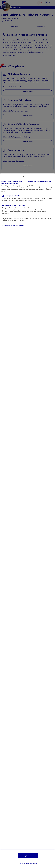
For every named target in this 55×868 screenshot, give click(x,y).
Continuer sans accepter (28, 177)
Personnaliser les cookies (29, 863)
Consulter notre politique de (14, 225)
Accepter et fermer (28, 856)
